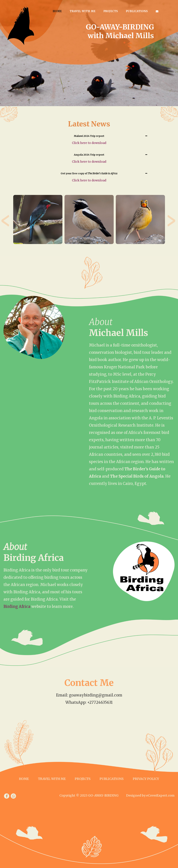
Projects (111, 11)
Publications (137, 11)
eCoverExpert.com (160, 795)
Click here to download (89, 143)
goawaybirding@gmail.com (96, 695)
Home (57, 11)
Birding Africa (17, 606)
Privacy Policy (146, 779)
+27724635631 (100, 702)
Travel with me (83, 11)
